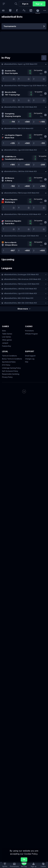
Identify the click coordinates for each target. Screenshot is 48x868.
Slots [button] (4, 331)
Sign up (39, 4)
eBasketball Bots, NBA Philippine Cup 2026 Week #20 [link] (24, 86)
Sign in (25, 4)
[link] (3, 10)
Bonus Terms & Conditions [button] (12, 359)
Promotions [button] (29, 331)
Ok (24, 859)
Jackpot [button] (5, 343)
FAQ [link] (27, 362)
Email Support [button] (30, 356)
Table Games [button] (7, 334)
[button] (24, 64)
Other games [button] (7, 340)
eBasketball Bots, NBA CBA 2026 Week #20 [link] (20, 107)
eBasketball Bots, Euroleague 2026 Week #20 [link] (21, 236)
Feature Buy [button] (7, 346)
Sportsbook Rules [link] (9, 362)
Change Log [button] (30, 359)
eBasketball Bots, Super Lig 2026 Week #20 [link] (21, 64)
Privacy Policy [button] (7, 377)
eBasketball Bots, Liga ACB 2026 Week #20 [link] (20, 150)
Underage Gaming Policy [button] (11, 368)
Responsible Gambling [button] (11, 374)
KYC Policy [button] (6, 365)
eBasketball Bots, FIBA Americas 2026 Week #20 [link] (22, 214)
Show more (24, 309)
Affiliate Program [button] (31, 334)
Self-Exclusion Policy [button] (10, 371)
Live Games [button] (7, 337)
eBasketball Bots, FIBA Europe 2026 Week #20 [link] (22, 193)
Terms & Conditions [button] (9, 356)
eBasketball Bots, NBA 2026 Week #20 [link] (19, 128)
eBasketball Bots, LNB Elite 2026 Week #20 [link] (20, 171)
